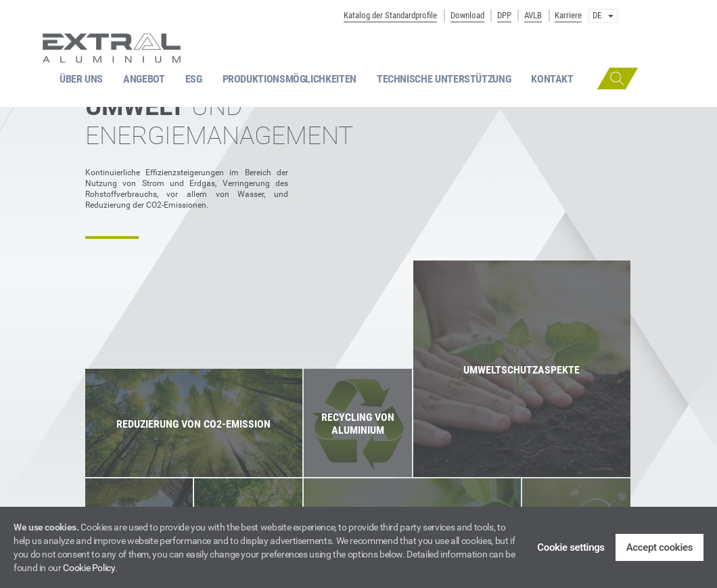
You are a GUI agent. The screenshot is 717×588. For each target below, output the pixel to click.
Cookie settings (571, 547)
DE (603, 15)
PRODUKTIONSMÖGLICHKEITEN (290, 79)
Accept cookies (660, 547)
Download (467, 15)
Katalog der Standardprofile (390, 15)
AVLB (533, 15)
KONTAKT (552, 79)
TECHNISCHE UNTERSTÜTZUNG (444, 79)
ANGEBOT (144, 79)
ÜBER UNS (81, 79)
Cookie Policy (89, 568)
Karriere (568, 15)
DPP (504, 15)
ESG (194, 79)
